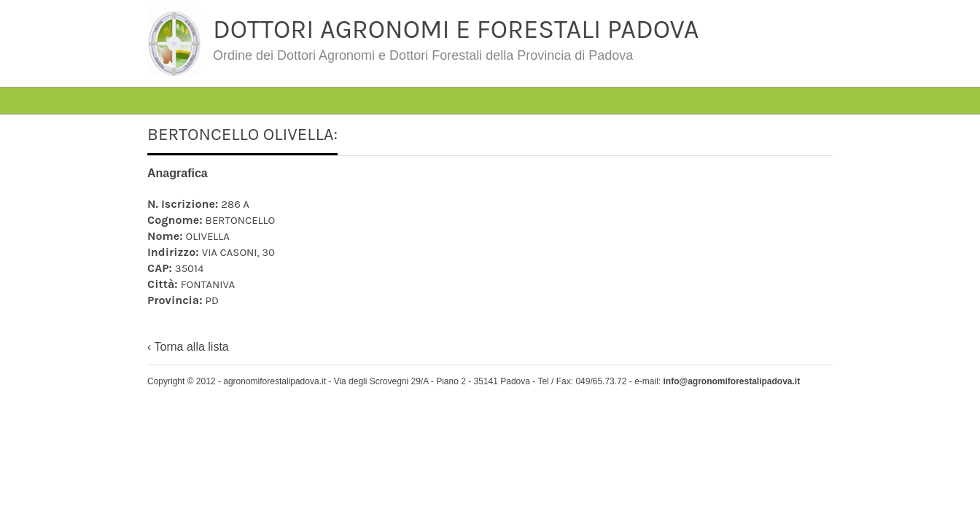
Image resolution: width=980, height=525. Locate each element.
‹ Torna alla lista (188, 347)
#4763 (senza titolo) (252, 76)
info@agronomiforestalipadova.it (731, 381)
